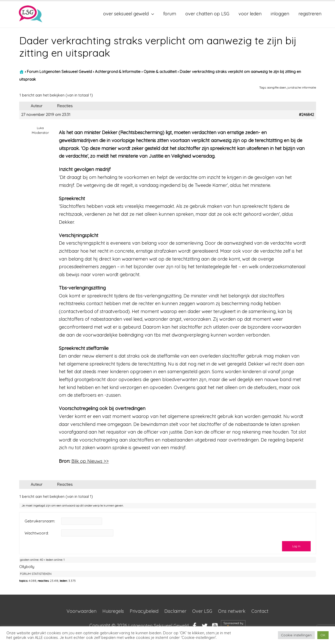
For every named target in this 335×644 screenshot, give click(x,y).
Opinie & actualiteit (160, 72)
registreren (310, 14)
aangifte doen (277, 87)
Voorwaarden (82, 611)
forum (170, 14)
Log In (296, 546)
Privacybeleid (144, 611)
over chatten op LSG (207, 14)
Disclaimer (175, 611)
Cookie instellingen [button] (296, 635)
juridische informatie (302, 87)
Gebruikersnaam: (40, 521)
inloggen (280, 14)
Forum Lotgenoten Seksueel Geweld (59, 72)
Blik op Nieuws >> (90, 461)
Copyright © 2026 (139, 625)
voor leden (250, 14)
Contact (260, 611)
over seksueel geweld (126, 14)
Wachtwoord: (37, 533)
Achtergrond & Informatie (118, 72)
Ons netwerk (232, 611)
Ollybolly (27, 567)
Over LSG (202, 611)
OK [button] (323, 635)
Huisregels (113, 611)
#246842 (306, 115)
